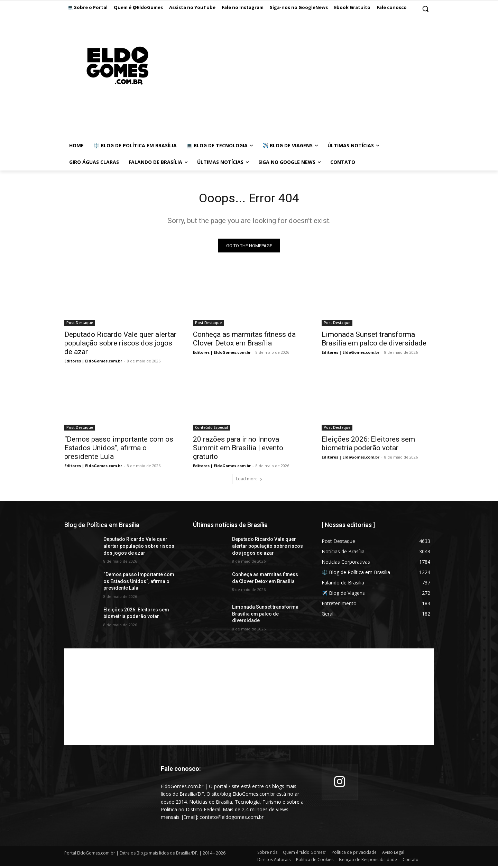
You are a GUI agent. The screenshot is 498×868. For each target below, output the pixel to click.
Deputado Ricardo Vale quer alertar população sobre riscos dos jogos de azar (120, 345)
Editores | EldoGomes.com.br (93, 363)
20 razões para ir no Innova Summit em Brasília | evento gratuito (238, 450)
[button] (425, 9)
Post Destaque (80, 325)
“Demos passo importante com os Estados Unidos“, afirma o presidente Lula (119, 450)
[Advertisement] (294, 73)
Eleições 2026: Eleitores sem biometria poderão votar (368, 446)
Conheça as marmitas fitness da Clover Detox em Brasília (244, 341)
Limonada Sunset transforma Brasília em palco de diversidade (374, 341)
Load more (249, 481)
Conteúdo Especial (211, 430)
